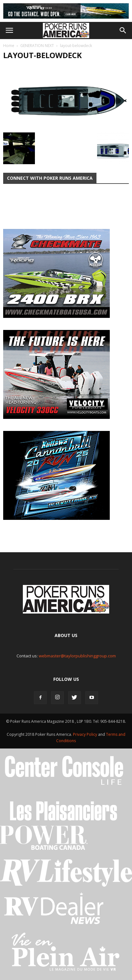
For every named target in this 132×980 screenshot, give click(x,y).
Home (9, 46)
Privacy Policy (86, 734)
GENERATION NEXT (37, 46)
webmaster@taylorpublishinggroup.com (77, 656)
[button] (123, 30)
